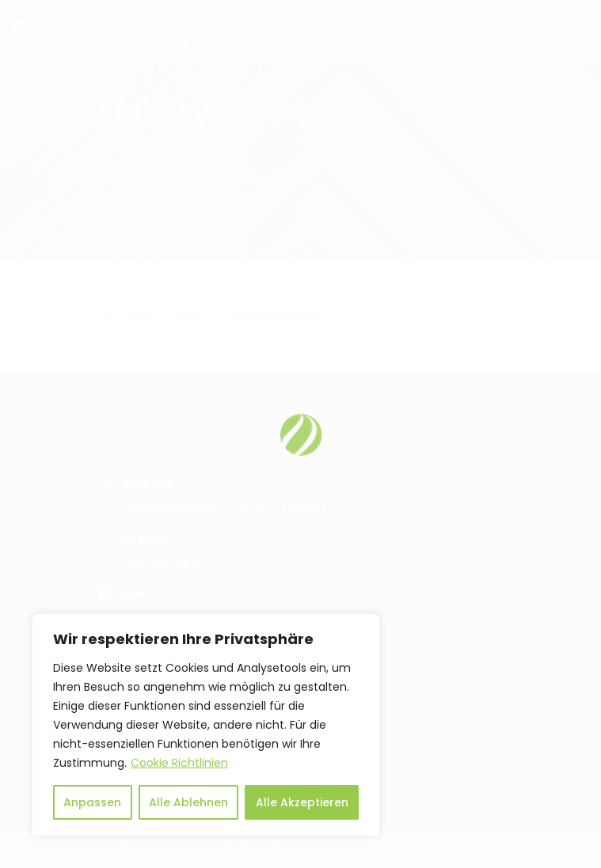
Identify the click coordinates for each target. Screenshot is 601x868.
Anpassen (92, 802)
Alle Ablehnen (188, 802)
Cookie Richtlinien (179, 763)
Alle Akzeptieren (302, 802)
